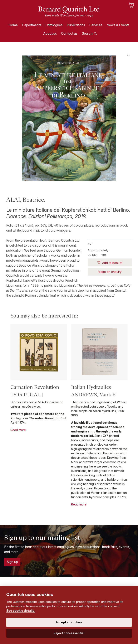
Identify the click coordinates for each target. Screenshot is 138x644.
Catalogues (54, 25)
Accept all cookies (69, 622)
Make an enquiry (110, 272)
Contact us (69, 33)
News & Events (118, 25)
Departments (32, 25)
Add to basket (112, 263)
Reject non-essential (69, 633)
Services (96, 25)
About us (50, 33)
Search (87, 33)
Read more (18, 430)
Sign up (12, 562)
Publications (76, 25)
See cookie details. (21, 611)
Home (13, 25)
